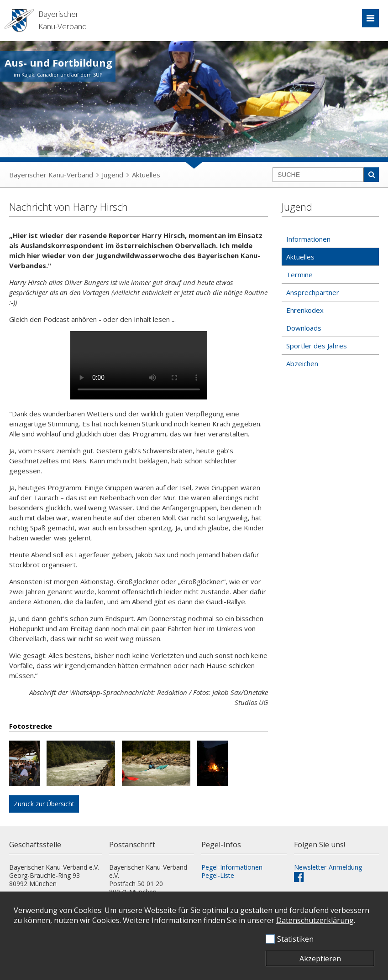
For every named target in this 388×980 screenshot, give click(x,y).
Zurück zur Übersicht (44, 804)
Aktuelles (146, 175)
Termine (299, 275)
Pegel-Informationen (232, 867)
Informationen (308, 239)
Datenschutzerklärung (315, 920)
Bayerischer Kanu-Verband (51, 175)
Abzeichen (302, 363)
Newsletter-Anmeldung (328, 867)
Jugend (113, 175)
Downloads (304, 328)
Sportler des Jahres (317, 346)
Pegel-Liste (218, 875)
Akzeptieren (320, 959)
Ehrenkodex (305, 310)
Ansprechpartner (313, 292)
